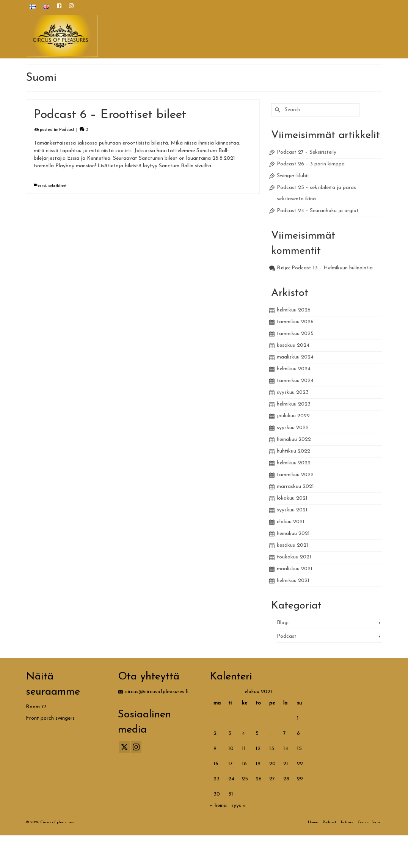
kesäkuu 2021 (293, 545)
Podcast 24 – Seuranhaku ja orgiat (318, 211)
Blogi (283, 623)
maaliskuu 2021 (295, 569)
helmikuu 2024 (294, 369)
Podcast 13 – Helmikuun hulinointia (332, 268)
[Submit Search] (277, 110)
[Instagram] (136, 747)
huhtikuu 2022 (293, 451)
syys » (239, 806)
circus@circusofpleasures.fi (153, 692)
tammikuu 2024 (295, 381)
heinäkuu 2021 (293, 534)
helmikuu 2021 (293, 581)
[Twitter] (124, 747)
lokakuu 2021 (292, 498)
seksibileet (57, 186)
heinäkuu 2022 (294, 440)
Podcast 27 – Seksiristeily (307, 152)
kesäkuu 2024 (293, 345)
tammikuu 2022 (295, 475)
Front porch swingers (50, 718)
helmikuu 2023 (294, 404)
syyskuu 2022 (293, 428)
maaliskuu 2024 (295, 357)
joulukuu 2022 (293, 416)
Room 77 (36, 707)
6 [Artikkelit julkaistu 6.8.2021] (271, 734)
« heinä (218, 806)
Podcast (67, 130)
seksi (42, 186)
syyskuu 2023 (293, 392)
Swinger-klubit (293, 176)
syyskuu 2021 (292, 510)
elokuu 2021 (291, 522)
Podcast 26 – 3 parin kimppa (311, 164)
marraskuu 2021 (295, 487)
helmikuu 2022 (294, 463)
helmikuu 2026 (294, 310)
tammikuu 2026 (295, 322)
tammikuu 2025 (295, 334)
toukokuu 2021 (294, 557)
